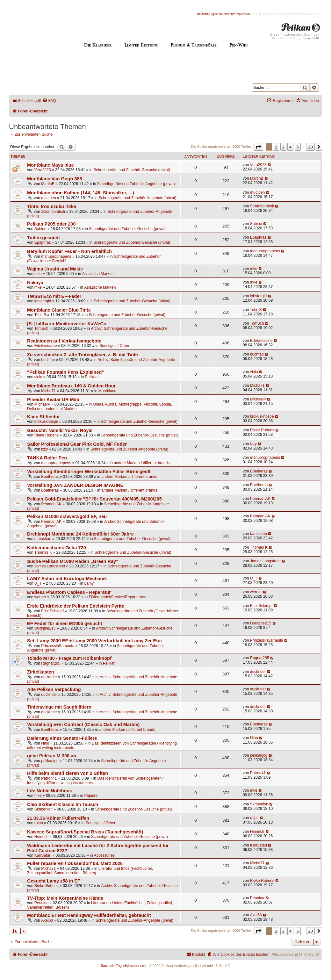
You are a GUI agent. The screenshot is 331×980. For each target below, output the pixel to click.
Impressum (243, 14)
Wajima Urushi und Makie (55, 269)
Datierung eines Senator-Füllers (62, 738)
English (214, 14)
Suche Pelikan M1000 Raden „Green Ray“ (73, 561)
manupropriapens (56, 256)
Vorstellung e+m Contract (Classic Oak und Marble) (83, 724)
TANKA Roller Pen (47, 458)
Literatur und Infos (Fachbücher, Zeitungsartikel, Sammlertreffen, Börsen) (90, 871)
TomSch (41, 328)
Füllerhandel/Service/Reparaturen (118, 597)
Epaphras (43, 242)
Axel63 (47, 920)
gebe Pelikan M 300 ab (52, 756)
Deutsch (203, 14)
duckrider (49, 677)
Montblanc (107, 391)
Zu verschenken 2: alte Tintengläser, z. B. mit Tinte (83, 355)
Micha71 (48, 391)
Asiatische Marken (98, 274)
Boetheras (50, 477)
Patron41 (49, 778)
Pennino (41, 903)
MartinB (48, 184)
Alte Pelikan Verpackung (54, 689)
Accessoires (104, 855)
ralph (39, 823)
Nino (45, 743)
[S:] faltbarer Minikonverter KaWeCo (67, 324)
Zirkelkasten (41, 672)
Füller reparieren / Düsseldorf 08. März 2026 (75, 863)
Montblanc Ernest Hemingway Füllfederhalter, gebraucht (89, 915)
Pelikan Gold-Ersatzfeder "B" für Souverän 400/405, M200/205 (94, 499)
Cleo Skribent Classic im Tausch (63, 804)
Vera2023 (43, 170)
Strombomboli (53, 212)
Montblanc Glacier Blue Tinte (59, 310)
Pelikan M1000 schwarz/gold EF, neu (67, 516)
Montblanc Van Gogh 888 (55, 179)
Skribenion (43, 809)
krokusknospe (46, 422)
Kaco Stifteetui (43, 417)
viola (38, 377)
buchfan (48, 360)
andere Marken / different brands (142, 463)
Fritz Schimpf (52, 611)
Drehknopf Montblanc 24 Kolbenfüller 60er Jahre (80, 534)
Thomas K (43, 552)
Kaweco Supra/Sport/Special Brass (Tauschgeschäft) (85, 832)
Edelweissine (46, 346)
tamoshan (43, 539)
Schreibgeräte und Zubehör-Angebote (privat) (136, 184)
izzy (44, 449)
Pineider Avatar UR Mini (53, 400)
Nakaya (35, 283)
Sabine (40, 229)
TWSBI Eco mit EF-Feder (54, 296)
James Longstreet (50, 566)
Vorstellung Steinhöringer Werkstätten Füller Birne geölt (89, 472)
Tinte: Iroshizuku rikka (52, 206)
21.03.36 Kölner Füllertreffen (58, 818)
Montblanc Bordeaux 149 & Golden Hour (71, 386)
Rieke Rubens (47, 435)
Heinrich (41, 837)
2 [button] (276, 147)
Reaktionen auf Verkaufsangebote (64, 341)
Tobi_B (40, 315)
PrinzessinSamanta (58, 646)
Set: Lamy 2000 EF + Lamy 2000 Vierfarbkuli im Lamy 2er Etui (94, 641)
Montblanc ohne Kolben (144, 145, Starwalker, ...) (81, 193)
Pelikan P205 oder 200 (51, 224)
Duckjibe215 (45, 628)
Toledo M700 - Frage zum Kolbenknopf (69, 658)
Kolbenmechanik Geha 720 (57, 548)
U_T (38, 583)
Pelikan (91, 377)
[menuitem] (49, 101)
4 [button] (290, 147)
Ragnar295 (51, 663)
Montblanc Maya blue (50, 165)
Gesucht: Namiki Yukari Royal (60, 430)
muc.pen (48, 198)
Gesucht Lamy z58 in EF (54, 881)
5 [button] (298, 147)
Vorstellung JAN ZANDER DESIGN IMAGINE (75, 485)
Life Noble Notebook (50, 791)
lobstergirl (43, 301)
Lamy (89, 583)
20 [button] (310, 147)
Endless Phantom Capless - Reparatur (69, 592)
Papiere (91, 796)
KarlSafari (43, 855)
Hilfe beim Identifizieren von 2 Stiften (68, 773)
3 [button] (283, 147)
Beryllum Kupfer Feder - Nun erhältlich (69, 251)
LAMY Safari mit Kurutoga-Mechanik (67, 579)
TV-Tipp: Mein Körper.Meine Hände (65, 898)
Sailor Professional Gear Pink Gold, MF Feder (77, 444)
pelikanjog (50, 761)
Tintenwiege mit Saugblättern (59, 707)
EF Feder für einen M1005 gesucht (65, 623)
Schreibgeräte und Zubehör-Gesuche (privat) (132, 170)
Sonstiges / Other (114, 346)
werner (40, 597)
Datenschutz (227, 14)
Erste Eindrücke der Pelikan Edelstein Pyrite (76, 606)
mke (38, 274)
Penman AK (51, 504)
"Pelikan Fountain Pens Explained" (65, 372)
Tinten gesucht (43, 238)
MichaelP (42, 404)
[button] (258, 147)
